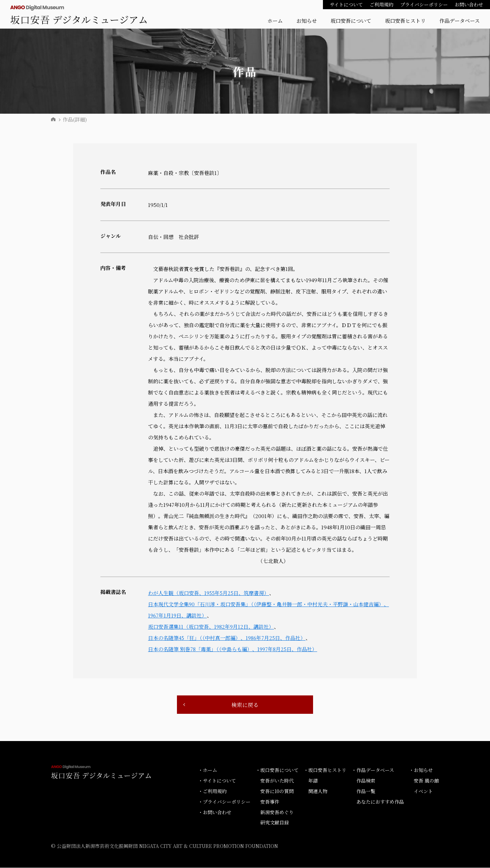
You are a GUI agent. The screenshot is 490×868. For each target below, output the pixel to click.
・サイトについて (217, 781)
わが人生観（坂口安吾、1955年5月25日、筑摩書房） (209, 593)
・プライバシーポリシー (224, 802)
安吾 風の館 (426, 781)
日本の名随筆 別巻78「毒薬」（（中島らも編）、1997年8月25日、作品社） (233, 649)
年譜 (313, 781)
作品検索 (366, 781)
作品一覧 (366, 791)
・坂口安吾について (277, 770)
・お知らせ (421, 770)
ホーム (275, 21)
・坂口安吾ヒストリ (325, 770)
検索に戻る (245, 705)
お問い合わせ (469, 4)
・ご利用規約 (212, 791)
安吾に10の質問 (277, 791)
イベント (423, 791)
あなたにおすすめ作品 (380, 802)
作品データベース (460, 21)
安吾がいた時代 (277, 781)
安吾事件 (270, 802)
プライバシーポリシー (424, 4)
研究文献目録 (275, 823)
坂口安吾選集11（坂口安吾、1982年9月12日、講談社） (211, 626)
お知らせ (307, 21)
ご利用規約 (381, 4)
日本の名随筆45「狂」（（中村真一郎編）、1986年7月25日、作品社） (227, 638)
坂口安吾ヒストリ (405, 21)
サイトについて (346, 4)
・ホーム (208, 770)
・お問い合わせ (215, 812)
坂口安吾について (351, 21)
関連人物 (318, 791)
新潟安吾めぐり (277, 812)
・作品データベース (373, 770)
